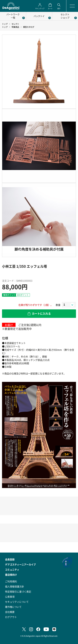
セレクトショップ (65, 16)
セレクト (15, 24)
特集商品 (15, 27)
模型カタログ (29, 27)
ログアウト (11, 617)
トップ (5, 24)
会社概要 (10, 612)
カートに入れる (41, 313)
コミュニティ (12, 569)
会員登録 (10, 559)
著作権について (13, 607)
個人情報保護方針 (15, 586)
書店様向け (11, 575)
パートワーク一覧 (13, 16)
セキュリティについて (17, 602)
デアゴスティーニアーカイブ (20, 564)
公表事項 (10, 597)
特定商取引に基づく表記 (18, 592)
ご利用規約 (11, 581)
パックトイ (39, 16)
